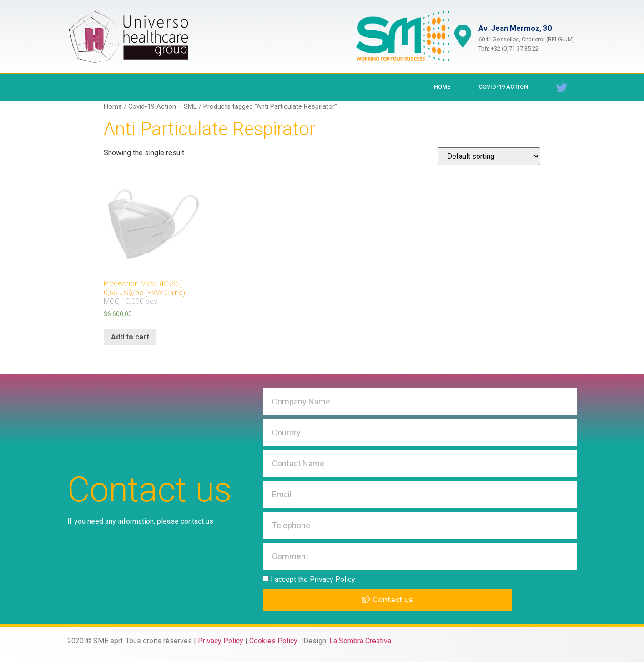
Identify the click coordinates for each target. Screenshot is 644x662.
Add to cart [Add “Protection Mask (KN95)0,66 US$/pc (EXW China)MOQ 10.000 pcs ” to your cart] (130, 337)
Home (442, 87)
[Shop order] (489, 156)
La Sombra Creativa (360, 641)
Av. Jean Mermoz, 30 (515, 28)
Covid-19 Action (503, 87)
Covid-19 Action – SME (163, 106)
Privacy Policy (221, 641)
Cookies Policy (274, 641)
